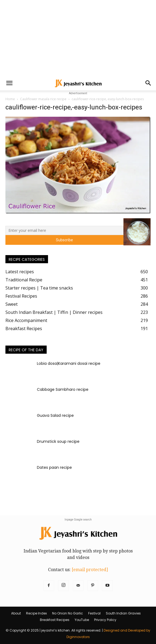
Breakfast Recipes (55, 620)
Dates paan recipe (54, 467)
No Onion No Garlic (68, 613)
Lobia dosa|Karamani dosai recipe (69, 363)
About (16, 613)
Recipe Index (36, 613)
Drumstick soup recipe (58, 441)
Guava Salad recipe (55, 415)
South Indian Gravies (123, 613)
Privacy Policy (105, 620)
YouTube (82, 620)
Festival (94, 613)
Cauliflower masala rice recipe (43, 99)
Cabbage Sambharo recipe (63, 389)
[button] (9, 83)
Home (10, 99)
